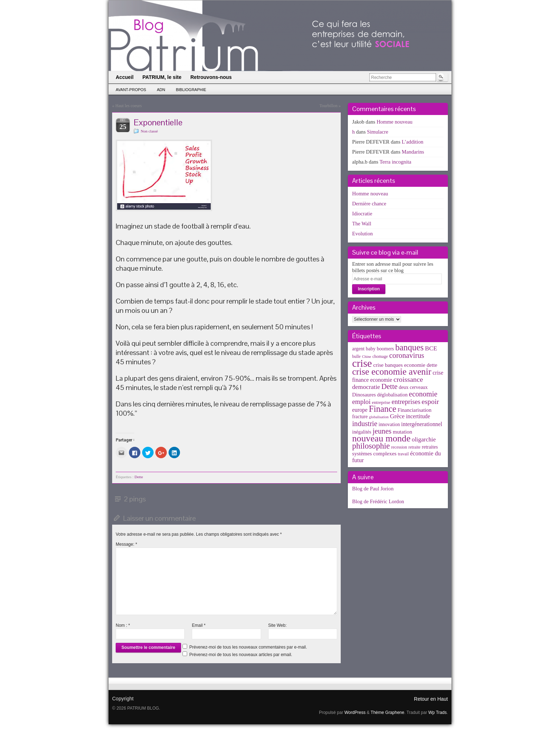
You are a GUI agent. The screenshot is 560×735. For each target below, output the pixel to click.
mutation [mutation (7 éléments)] (402, 432)
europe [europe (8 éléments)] (360, 410)
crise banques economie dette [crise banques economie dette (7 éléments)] (405, 365)
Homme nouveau (394, 122)
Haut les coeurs (129, 106)
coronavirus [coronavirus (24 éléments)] (407, 355)
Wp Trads (437, 712)
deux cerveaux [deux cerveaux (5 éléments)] (413, 387)
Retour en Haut (431, 699)
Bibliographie (191, 90)
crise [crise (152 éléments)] (362, 363)
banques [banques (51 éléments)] (410, 347)
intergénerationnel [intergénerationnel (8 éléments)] (422, 424)
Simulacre (378, 132)
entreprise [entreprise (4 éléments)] (381, 402)
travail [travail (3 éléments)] (403, 454)
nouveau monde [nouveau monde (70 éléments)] (381, 438)
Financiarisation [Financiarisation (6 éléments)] (414, 410)
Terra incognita (396, 162)
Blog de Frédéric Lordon (378, 501)
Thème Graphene (387, 712)
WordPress (355, 712)
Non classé (149, 131)
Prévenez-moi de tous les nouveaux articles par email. (241, 655)
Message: (126, 544)
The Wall (362, 224)
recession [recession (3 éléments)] (399, 447)
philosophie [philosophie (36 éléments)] (371, 446)
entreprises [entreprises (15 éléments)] (406, 402)
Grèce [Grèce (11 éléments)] (397, 416)
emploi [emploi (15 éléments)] (361, 402)
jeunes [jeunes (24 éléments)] (382, 431)
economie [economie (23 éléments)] (423, 394)
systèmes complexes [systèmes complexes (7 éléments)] (374, 453)
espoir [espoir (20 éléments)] (431, 401)
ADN (161, 90)
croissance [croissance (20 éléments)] (408, 379)
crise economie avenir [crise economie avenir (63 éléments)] (392, 371)
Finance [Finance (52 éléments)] (383, 409)
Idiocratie (362, 214)
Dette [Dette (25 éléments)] (389, 386)
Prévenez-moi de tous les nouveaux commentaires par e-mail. (248, 647)
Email (199, 625)
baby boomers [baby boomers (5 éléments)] (380, 349)
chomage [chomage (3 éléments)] (380, 356)
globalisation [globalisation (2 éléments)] (379, 417)
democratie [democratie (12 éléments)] (366, 387)
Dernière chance (369, 204)
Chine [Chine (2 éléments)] (367, 357)
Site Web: (277, 625)
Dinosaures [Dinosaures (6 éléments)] (364, 395)
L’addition (413, 142)
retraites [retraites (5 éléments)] (430, 447)
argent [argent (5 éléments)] (358, 349)
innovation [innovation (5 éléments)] (389, 424)
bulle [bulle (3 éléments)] (356, 356)
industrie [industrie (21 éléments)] (365, 424)
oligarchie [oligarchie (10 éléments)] (424, 439)
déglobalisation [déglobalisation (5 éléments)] (392, 395)
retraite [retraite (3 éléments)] (414, 447)
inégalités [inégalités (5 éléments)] (362, 432)
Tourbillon (329, 106)
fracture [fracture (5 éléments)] (360, 417)
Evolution (362, 234)
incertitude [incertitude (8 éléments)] (418, 416)
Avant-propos (131, 90)
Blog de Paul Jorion (373, 489)
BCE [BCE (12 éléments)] (431, 348)
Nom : (123, 625)
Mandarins (413, 152)
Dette (139, 477)
